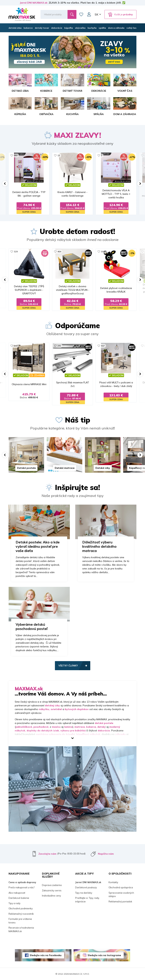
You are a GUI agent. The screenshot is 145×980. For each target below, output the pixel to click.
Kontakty (113, 882)
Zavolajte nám (47, 854)
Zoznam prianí (81, 14)
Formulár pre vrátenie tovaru (20, 921)
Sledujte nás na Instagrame (104, 955)
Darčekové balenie (19, 898)
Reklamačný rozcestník (21, 914)
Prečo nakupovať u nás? (22, 887)
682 (16, 155)
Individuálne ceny (51, 896)
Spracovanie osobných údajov (121, 895)
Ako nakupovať (17, 893)
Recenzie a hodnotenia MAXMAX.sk (21, 929)
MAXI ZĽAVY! (77, 135)
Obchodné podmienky (21, 908)
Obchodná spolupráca (121, 887)
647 (16, 346)
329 (16, 251)
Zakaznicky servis (52, 890)
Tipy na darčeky (84, 893)
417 (103, 346)
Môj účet (89, 14)
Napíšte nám (106, 854)
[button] (5, 184)
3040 (103, 251)
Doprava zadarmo (52, 885)
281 (59, 346)
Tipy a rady (14, 903)
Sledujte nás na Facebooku (46, 955)
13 (59, 155)
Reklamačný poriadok (120, 901)
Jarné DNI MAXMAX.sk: (34, 3)
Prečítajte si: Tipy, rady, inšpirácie (87, 900)
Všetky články (68, 666)
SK (96, 14)
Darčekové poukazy (86, 887)
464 (59, 251)
